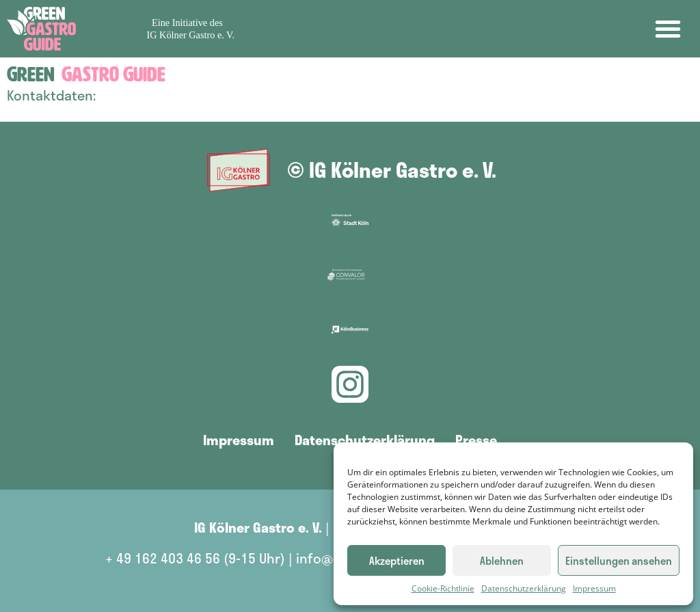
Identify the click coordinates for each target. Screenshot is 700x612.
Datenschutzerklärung (524, 588)
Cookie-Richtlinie (443, 588)
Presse (476, 440)
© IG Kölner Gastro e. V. (392, 170)
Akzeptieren (397, 561)
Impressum (594, 588)
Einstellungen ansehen (619, 561)
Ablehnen (502, 561)
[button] (668, 29)
